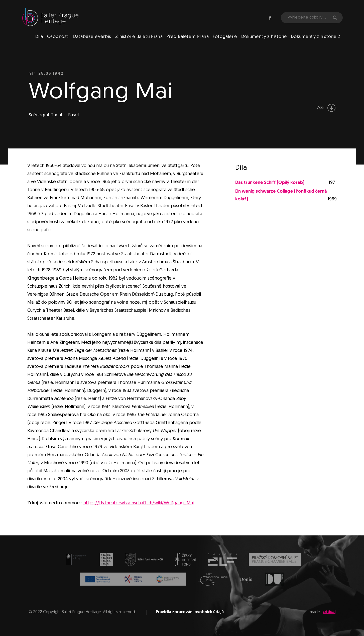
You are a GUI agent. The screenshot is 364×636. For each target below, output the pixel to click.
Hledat (335, 18)
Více (326, 108)
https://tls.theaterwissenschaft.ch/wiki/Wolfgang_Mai (139, 503)
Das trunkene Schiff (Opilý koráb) (270, 183)
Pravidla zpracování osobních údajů (190, 612)
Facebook (270, 18)
